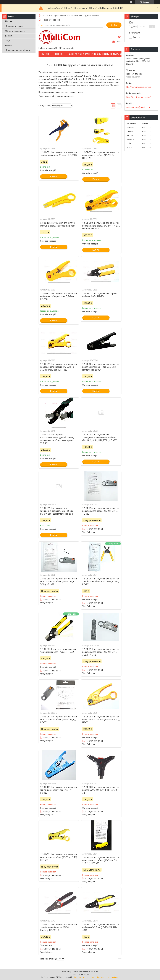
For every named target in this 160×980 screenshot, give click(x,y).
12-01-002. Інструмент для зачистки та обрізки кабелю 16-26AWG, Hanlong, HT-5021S (58, 927)
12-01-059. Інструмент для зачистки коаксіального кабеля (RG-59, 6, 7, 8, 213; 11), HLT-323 (101, 860)
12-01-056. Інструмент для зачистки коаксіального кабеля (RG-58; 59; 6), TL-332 (101, 511)
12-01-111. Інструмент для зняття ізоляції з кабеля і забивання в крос (58, 224)
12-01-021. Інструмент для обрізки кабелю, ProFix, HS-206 (100, 295)
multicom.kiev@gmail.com (138, 107)
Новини (9, 45)
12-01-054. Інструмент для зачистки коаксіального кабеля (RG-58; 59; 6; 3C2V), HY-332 (101, 652)
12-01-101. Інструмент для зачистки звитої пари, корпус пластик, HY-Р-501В (58, 790)
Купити (54, 176)
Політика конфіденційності (108, 977)
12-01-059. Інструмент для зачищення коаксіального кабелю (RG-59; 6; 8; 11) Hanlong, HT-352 (57, 511)
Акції (7, 41)
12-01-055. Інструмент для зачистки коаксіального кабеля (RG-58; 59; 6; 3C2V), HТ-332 (58, 581)
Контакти (9, 36)
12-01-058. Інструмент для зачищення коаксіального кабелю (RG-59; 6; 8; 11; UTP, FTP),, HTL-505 (100, 437)
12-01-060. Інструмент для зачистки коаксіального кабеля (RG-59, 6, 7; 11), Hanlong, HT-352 (101, 226)
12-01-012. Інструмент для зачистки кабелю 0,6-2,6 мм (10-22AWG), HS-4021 (101, 927)
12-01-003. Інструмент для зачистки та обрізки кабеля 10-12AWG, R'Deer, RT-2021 (101, 581)
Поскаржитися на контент (84, 977)
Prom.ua (94, 972)
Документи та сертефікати (18, 50)
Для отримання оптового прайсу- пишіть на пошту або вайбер (100, 54)
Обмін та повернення (15, 31)
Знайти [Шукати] (114, 25)
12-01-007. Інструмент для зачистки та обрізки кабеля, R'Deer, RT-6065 (58, 650)
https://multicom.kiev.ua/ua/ (138, 97)
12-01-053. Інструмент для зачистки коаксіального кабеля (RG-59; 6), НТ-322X (101, 155)
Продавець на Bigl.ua (80, 974)
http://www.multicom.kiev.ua (139, 87)
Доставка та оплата (14, 26)
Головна (45, 54)
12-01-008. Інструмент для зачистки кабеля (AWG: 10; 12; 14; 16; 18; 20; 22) (101, 790)
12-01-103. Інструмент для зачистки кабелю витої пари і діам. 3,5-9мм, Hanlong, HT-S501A (101, 367)
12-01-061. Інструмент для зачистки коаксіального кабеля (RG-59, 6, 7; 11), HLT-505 (59, 857)
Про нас (9, 21)
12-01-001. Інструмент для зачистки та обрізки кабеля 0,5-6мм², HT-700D (58, 154)
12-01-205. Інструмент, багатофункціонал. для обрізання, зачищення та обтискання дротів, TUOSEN (57, 439)
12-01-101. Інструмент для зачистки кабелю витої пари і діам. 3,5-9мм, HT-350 (58, 296)
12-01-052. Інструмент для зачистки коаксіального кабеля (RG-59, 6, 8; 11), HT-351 (101, 719)
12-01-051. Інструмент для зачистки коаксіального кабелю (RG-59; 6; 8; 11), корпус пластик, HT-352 (58, 367)
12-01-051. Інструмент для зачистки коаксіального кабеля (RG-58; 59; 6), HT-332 (58, 719)
